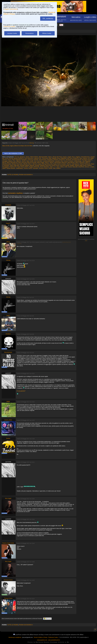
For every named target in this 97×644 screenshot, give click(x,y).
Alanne (27, 157)
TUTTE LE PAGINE (13, 175)
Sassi (58, 167)
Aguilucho (22, 157)
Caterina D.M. (37, 158)
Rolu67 (26, 167)
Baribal (16, 158)
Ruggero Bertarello (34, 167)
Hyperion (19, 161)
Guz (14, 161)
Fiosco (9, 160)
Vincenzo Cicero (43, 168)
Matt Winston (71, 163)
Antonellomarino (85, 157)
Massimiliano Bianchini (61, 163)
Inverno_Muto (26, 161)
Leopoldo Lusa (59, 161)
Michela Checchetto (17, 164)
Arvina (6, 158)
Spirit (93, 167)
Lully (83, 161)
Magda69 (88, 161)
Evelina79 (76, 158)
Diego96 (54, 158)
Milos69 (25, 164)
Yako (54, 168)
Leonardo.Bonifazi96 (48, 161)
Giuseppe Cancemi (87, 160)
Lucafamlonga (77, 161)
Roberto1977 (13, 167)
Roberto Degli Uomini (81, 165)
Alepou (50, 157)
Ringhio (72, 165)
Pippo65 (32, 165)
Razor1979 (48, 165)
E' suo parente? (21, 391)
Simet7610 (81, 167)
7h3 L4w (17, 157)
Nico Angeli (53, 164)
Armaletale (8, 205)
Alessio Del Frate (57, 157)
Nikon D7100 (6, 146)
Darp (50, 158)
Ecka (58, 158)
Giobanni (56, 160)
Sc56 (66, 167)
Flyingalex (24, 160)
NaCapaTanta (46, 164)
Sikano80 (75, 167)
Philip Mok (16, 165)
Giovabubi (68, 160)
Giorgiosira (62, 160)
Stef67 (4, 168)
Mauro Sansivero (80, 163)
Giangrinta (50, 160)
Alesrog (31, 143)
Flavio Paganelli (16, 160)
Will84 (8, 401)
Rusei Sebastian (44, 167)
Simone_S (88, 167)
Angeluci (78, 157)
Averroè (11, 158)
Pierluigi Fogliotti (24, 165)
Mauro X (88, 163)
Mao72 (4, 163)
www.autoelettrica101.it (54, 640)
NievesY (69, 164)
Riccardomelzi (8, 352)
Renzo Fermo (56, 165)
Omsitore (8, 334)
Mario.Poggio (41, 163)
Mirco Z (30, 164)
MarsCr (47, 163)
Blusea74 (21, 158)
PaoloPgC (6, 165)
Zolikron (58, 168)
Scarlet (70, 167)
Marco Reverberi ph (12, 163)
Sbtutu (62, 167)
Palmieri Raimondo (85, 164)
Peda (11, 165)
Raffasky (42, 165)
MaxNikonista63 (7, 164)
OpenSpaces (76, 164)
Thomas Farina (28, 168)
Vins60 (50, 168)
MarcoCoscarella (32, 163)
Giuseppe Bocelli (76, 160)
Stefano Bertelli (11, 168)
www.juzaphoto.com (42, 640)
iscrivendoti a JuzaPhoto (15, 193)
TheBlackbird (19, 168)
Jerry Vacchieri (38, 161)
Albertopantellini (43, 157)
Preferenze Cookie (9, 26)
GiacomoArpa (42, 160)
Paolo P (8, 223)
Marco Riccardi (22, 163)
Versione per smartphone (15, 637)
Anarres (65, 157)
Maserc (52, 163)
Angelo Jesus (71, 157)
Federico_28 (86, 158)
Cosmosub (45, 158)
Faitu (81, 158)
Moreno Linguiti (37, 164)
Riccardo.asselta (65, 165)
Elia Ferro (70, 158)
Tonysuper (35, 168)
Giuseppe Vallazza (7, 161)
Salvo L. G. (53, 167)
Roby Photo (21, 167)
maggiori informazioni (11, 9)
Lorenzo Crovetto (68, 161)
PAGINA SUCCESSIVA (26, 175)
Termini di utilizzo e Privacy (41, 637)
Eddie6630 (63, 158)
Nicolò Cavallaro (62, 164)
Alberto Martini (34, 157)
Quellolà (37, 165)
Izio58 (32, 161)
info (86, 241)
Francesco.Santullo (33, 160)
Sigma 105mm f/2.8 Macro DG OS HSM (21, 146)
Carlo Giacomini (29, 158)
